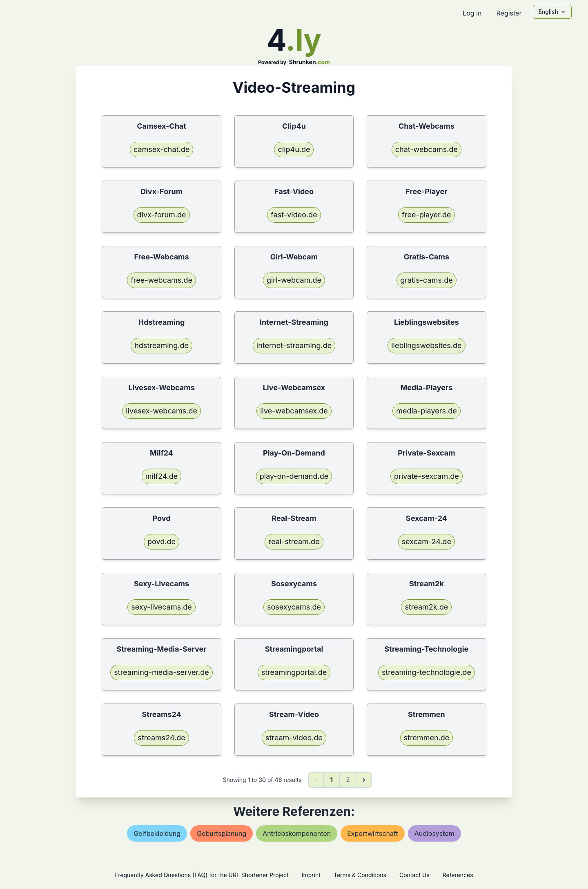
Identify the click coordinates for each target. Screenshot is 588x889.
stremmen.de (427, 738)
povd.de (161, 542)
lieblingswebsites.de (426, 345)
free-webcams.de (161, 280)
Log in (472, 13)
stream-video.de (294, 738)
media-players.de (427, 411)
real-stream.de (294, 542)
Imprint (311, 875)
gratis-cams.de (427, 280)
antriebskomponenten (297, 833)
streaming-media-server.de (161, 672)
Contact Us (414, 875)
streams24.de (161, 738)
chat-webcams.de (427, 149)
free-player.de (426, 215)
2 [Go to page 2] (348, 780)
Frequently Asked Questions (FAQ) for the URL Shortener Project (202, 875)
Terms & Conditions (360, 875)
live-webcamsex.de (294, 411)
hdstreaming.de (161, 345)
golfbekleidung (157, 833)
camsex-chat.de (161, 149)
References (458, 875)
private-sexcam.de (427, 476)
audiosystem (434, 833)
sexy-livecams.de (161, 607)
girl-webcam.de (294, 280)
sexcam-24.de (427, 542)
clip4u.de (294, 149)
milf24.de (162, 476)
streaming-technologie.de (427, 672)
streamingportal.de (294, 672)
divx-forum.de (162, 215)
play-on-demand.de (294, 476)
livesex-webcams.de (161, 411)
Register (509, 13)
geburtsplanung (222, 833)
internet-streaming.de (294, 345)
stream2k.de (426, 607)
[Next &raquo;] (364, 780)
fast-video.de (294, 215)
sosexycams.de (294, 607)
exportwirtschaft (372, 833)
